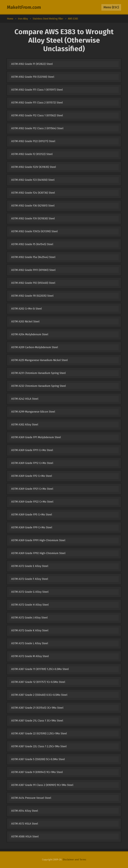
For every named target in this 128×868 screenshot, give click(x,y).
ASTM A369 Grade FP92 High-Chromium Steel (38, 553)
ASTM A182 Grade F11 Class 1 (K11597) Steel (37, 90)
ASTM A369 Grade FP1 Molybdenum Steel (36, 437)
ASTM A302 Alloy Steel (25, 425)
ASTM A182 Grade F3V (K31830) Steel (33, 219)
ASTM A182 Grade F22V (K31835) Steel (34, 167)
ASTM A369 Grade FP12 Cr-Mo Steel (32, 463)
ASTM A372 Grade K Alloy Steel (30, 630)
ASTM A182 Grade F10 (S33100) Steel (33, 77)
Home (10, 19)
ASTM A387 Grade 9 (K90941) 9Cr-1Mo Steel (37, 772)
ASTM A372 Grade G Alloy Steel (30, 592)
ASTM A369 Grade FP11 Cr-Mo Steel (32, 450)
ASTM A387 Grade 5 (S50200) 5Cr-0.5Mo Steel (38, 759)
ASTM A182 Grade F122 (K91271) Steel (33, 141)
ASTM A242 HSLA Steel (25, 399)
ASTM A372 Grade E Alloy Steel (30, 566)
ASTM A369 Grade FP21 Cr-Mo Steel (32, 489)
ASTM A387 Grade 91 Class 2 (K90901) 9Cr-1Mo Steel (42, 785)
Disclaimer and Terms (74, 860)
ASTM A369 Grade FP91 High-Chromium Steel (38, 540)
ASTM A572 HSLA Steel (25, 824)
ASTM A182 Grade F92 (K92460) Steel (33, 283)
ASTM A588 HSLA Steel (25, 837)
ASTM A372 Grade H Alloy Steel (30, 605)
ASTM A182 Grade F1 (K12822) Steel (32, 64)
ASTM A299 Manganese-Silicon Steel (33, 412)
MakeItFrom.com (24, 7)
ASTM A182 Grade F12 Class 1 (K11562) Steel (37, 115)
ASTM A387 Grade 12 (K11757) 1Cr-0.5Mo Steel (38, 682)
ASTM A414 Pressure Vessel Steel (31, 798)
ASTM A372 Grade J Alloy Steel (29, 618)
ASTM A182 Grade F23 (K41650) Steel (33, 180)
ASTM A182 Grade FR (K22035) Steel (32, 296)
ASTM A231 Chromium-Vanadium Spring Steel (38, 373)
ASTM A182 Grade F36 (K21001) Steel (33, 206)
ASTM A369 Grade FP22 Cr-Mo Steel (32, 502)
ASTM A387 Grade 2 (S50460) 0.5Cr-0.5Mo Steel (39, 695)
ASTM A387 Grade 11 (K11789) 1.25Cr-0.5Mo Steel (40, 669)
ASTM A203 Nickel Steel (25, 322)
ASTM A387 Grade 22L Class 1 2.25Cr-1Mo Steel (39, 746)
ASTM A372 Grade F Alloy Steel (30, 579)
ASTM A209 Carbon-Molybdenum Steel (35, 347)
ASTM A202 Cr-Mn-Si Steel (27, 309)
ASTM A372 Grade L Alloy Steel (30, 643)
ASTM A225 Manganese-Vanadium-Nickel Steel (40, 360)
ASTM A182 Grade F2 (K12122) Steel (32, 154)
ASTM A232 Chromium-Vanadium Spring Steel (39, 386)
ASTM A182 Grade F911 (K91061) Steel (33, 270)
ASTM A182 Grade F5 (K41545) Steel (32, 244)
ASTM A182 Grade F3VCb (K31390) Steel (34, 231)
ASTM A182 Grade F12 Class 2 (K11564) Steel (37, 128)
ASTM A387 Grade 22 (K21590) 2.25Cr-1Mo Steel (39, 734)
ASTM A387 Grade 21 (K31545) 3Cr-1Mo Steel (37, 708)
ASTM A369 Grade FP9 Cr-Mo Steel (32, 527)
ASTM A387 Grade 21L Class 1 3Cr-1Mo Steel (37, 721)
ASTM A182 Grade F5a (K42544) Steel (33, 257)
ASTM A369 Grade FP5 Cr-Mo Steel (32, 515)
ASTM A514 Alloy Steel (25, 811)
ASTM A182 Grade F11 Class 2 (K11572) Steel (37, 103)
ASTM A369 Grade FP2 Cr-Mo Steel (32, 476)
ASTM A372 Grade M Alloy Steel (30, 656)
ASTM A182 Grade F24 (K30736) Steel (33, 193)
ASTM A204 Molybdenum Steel (30, 334)
